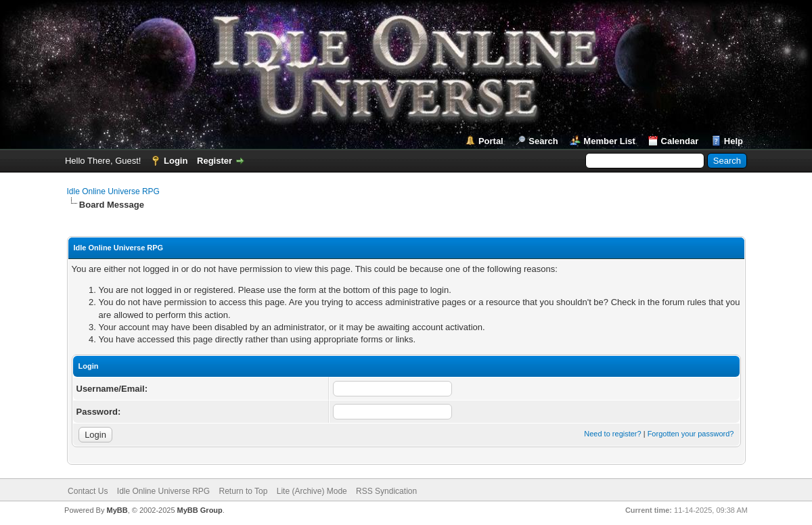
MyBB (117, 510)
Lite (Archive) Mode (312, 491)
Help (734, 141)
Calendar (680, 141)
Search (543, 141)
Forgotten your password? (691, 434)
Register (215, 161)
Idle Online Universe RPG (113, 191)
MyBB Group (200, 510)
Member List (609, 141)
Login (176, 161)
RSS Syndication (386, 491)
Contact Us (88, 491)
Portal (491, 141)
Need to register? (612, 434)
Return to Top (244, 491)
